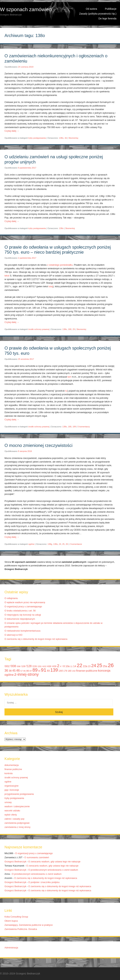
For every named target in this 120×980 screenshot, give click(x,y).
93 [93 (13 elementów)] (48, 671)
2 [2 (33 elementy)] (58, 666)
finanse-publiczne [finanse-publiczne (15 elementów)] (87, 671)
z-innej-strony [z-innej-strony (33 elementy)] (26, 674)
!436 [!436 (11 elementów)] (49, 666)
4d (66, 138)
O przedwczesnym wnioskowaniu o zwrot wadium (53, 870)
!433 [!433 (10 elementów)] (44, 666)
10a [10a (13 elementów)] (68, 666)
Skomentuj (73, 138)
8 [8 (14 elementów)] (64, 666)
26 (67, 544)
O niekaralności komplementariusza (22, 631)
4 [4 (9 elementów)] (60, 666)
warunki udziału (12, 811)
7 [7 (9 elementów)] (62, 666)
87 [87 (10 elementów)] (31, 671)
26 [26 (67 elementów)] (111, 665)
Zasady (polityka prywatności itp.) (98, 14)
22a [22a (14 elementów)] (85, 666)
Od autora (91, 9)
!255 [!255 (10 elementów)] (39, 666)
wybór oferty (11, 815)
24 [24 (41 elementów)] (94, 666)
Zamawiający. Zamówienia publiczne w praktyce (29, 925)
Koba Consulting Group (16, 917)
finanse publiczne (13, 769)
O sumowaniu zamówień (37, 857)
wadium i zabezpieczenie (17, 806)
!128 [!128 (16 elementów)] (29, 666)
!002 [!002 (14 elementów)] (7, 666)
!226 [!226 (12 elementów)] (35, 666)
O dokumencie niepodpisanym (20, 619)
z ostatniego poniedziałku (60, 265)
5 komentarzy (84, 427)
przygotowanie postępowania (19, 794)
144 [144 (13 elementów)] (61, 671)
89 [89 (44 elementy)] (35, 670)
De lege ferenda (107, 19)
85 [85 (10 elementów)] (25, 671)
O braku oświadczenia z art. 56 (20, 611)
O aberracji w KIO (13, 635)
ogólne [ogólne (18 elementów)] (9, 675)
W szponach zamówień (26, 9)
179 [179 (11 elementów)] (65, 671)
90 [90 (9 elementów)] (39, 671)
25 (63, 544)
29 (74, 329)
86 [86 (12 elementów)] (28, 671)
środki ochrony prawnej (39, 329)
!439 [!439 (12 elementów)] (54, 666)
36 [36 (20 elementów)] (6, 671)
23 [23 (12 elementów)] (89, 666)
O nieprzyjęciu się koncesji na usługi (23, 615)
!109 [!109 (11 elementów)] (23, 666)
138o (61, 138)
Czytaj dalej (12, 131)
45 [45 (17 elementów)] (14, 671)
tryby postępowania (37, 138)
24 (60, 544)
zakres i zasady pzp (14, 819)
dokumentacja (12, 765)
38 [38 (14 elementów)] (10, 671)
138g (50, 544)
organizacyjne (12, 786)
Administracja (11, 948)
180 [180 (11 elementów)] (70, 671)
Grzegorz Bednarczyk (15, 862)
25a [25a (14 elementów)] (105, 666)
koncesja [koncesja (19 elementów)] (104, 671)
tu (66, 391)
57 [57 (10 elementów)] (21, 671)
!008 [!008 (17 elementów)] (13, 666)
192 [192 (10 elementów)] (74, 671)
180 (70, 329)
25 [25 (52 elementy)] (99, 665)
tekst (7, 276)
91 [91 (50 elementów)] (44, 670)
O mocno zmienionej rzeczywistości (39, 445)
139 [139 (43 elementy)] (54, 670)
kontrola (9, 773)
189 (74, 427)
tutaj (51, 286)
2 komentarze (76, 544)
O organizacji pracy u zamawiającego (23, 607)
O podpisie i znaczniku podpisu (44, 882)
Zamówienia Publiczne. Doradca (21, 929)
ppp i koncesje (12, 790)
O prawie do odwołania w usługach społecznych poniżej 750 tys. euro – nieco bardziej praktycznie (58, 250)
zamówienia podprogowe (17, 823)
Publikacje (111, 9)
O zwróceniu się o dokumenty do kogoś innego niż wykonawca (36, 639)
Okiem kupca (11, 921)
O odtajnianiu (11, 598)
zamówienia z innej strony (17, 827)
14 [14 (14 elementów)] (75, 666)
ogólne (31, 544)
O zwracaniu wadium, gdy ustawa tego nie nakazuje (54, 862)
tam (69, 377)
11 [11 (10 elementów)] (71, 666)
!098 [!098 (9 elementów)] (19, 666)
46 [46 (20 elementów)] (18, 671)
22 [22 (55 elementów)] (80, 665)
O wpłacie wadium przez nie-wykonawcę (25, 602)
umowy (8, 802)
